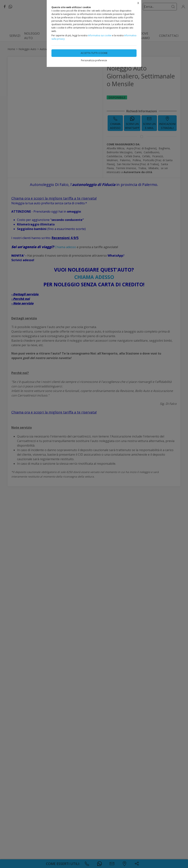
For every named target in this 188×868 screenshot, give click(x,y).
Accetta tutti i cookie (94, 53)
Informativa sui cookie (100, 35)
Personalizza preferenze (94, 60)
